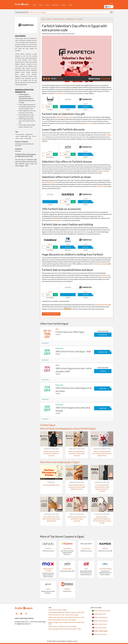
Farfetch (80, 19)
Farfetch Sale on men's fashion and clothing (67, 224)
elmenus (67, 589)
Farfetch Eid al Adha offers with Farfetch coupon (51, 454)
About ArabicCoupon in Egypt (58, 610)
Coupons (64, 5)
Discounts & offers (58, 19)
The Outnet (86, 549)
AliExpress (67, 549)
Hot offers (55, 5)
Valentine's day (70, 19)
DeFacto (48, 549)
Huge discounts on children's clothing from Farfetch (72, 254)
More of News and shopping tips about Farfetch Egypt (68, 429)
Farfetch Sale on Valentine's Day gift (63, 114)
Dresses (34, 136)
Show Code (86, 107)
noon (48, 589)
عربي (111, 3)
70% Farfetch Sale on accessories (61, 209)
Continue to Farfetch (51, 314)
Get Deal (103, 371)
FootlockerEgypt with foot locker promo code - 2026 (65, 629)
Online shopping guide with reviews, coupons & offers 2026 (66, 612)
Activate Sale (103, 335)
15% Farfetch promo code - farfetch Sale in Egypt (63, 615)
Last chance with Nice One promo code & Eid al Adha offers (51, 519)
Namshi (105, 549)
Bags (30, 136)
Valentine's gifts (24, 136)
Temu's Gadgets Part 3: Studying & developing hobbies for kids (77, 487)
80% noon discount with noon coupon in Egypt (62, 626)
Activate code (103, 352)
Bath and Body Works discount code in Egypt (62, 620)
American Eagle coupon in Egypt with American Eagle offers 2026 (67, 623)
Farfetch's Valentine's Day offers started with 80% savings (102, 454)
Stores (41, 5)
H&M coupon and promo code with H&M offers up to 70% (66, 617)
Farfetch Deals (28, 138)
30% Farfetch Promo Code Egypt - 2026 (73, 351)
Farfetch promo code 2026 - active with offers (56, 301)
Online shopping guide (51, 485)
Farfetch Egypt (48, 425)
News (70, 5)
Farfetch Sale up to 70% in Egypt (70, 332)
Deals (48, 5)
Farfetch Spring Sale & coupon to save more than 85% (77, 454)
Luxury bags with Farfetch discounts (63, 129)
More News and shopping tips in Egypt (60, 462)
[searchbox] (69, 12)
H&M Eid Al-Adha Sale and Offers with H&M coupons (77, 519)
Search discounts (22, 12)
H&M (86, 569)
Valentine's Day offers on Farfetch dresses (67, 162)
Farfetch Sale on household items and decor (68, 270)
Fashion (17, 136)
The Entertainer (105, 569)
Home (35, 5)
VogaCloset (67, 569)
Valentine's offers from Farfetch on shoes (66, 177)
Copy (55, 107)
